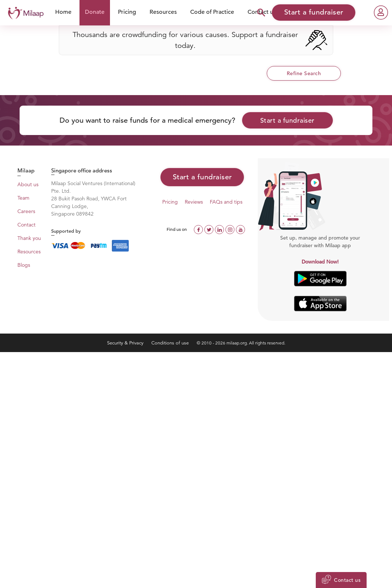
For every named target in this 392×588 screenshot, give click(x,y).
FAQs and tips (226, 202)
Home (63, 12)
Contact (26, 225)
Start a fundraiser (287, 120)
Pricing (127, 12)
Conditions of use (171, 343)
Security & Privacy (126, 343)
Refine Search (304, 73)
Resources (163, 12)
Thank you (29, 238)
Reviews (194, 202)
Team (23, 198)
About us (28, 184)
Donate (95, 12)
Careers (26, 211)
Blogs (24, 265)
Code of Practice (212, 12)
